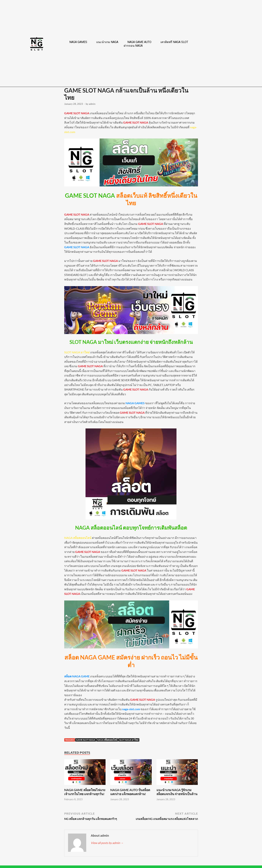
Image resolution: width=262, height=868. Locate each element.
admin (92, 104)
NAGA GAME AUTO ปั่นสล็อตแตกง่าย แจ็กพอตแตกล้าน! (130, 792)
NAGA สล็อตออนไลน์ (107, 740)
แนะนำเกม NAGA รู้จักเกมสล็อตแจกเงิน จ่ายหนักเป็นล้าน (177, 792)
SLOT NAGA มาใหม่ (129, 740)
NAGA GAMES (78, 42)
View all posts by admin (107, 843)
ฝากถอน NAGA (133, 46)
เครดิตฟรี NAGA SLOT (174, 42)
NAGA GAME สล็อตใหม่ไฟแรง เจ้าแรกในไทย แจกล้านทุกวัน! (85, 792)
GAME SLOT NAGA (86, 740)
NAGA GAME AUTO (139, 42)
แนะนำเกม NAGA (107, 42)
